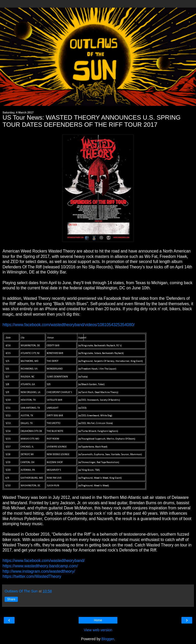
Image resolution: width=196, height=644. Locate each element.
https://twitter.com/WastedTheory (32, 576)
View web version (98, 630)
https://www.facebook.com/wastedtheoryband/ (44, 561)
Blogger (108, 639)
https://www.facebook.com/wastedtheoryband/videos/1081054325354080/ (69, 325)
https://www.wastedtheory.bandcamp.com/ (40, 566)
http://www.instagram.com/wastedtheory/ (39, 571)
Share (11, 599)
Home (98, 620)
